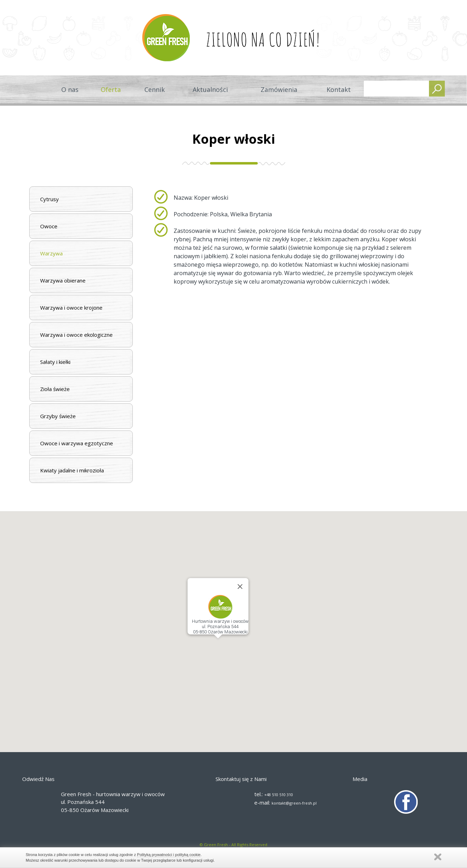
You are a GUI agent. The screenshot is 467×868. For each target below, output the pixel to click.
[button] (218, 645)
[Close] (240, 587)
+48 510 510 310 (279, 795)
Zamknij (438, 857)
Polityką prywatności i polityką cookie (169, 855)
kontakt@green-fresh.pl (294, 803)
